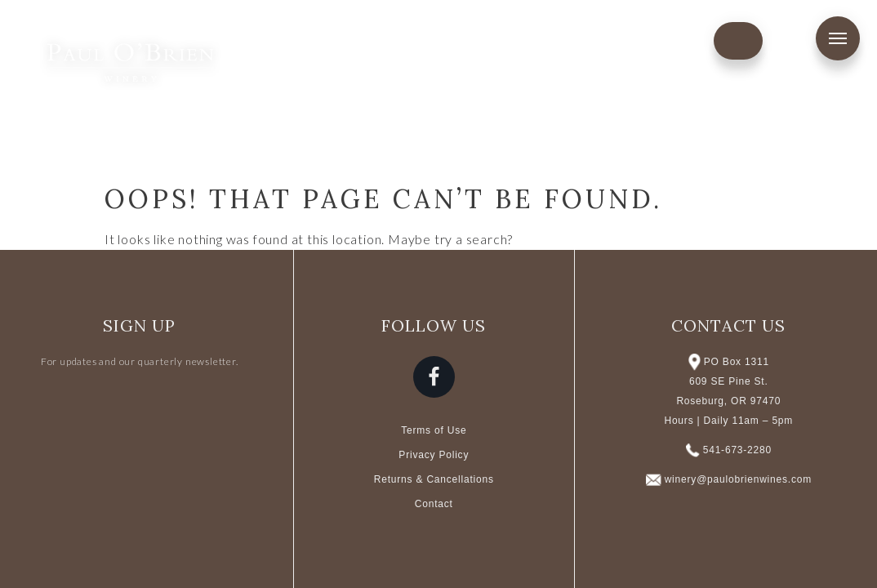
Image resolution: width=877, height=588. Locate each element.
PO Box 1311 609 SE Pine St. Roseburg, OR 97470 (728, 381)
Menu (838, 38)
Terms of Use (434, 430)
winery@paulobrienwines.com (738, 479)
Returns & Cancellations (434, 479)
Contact (434, 504)
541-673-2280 (737, 450)
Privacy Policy (434, 455)
